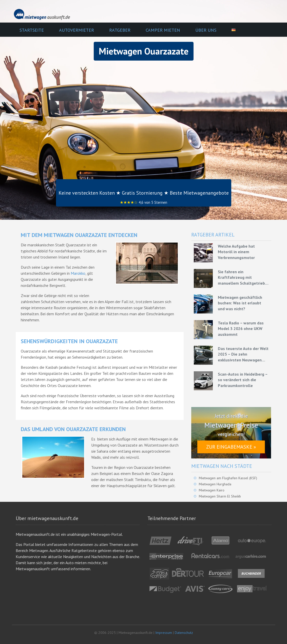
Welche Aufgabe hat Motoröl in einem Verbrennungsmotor (236, 252)
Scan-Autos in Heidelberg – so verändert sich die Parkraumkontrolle (243, 380)
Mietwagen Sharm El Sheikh (220, 496)
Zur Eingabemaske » (231, 447)
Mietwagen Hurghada (215, 484)
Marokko (78, 273)
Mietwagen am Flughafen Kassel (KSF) (228, 478)
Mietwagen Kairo (212, 490)
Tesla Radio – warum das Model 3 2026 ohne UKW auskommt (241, 329)
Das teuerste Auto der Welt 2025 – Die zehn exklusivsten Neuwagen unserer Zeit (243, 354)
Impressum (164, 633)
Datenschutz (184, 633)
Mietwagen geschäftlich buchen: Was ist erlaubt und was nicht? (240, 303)
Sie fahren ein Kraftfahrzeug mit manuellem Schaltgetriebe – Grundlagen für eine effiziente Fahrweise (243, 278)
